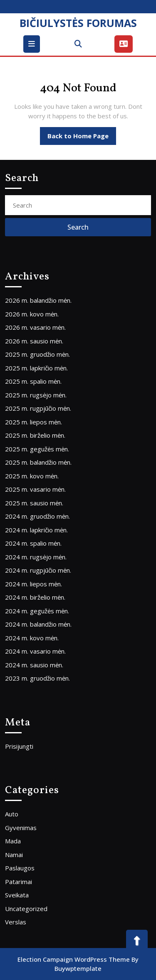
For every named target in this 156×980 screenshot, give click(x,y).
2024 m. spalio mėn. (33, 543)
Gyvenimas (21, 828)
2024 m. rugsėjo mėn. (36, 557)
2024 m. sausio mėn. (34, 665)
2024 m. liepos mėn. (33, 584)
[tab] (33, 44)
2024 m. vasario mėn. (35, 651)
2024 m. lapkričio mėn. (36, 530)
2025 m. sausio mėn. (34, 503)
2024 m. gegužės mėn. (37, 611)
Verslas (16, 922)
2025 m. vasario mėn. (35, 489)
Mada (13, 841)
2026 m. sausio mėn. (34, 341)
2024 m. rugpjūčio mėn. (38, 570)
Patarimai (19, 882)
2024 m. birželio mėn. (35, 597)
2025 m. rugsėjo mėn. (36, 395)
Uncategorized (26, 909)
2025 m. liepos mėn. (33, 422)
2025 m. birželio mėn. (35, 435)
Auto (12, 814)
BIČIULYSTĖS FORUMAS (78, 23)
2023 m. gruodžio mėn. (37, 678)
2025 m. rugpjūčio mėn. (38, 408)
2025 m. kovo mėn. (32, 476)
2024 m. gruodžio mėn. (37, 516)
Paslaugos (20, 868)
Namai (14, 855)
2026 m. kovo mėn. (32, 314)
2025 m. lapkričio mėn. (36, 368)
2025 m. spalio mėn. (33, 381)
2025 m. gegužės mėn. (37, 449)
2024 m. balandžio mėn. (38, 624)
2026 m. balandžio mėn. (38, 300)
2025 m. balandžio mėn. (38, 462)
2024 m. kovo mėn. (32, 638)
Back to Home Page (82, 138)
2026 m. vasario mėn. (35, 327)
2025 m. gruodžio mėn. (37, 354)
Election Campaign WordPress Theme (74, 959)
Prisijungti (19, 746)
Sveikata (17, 895)
